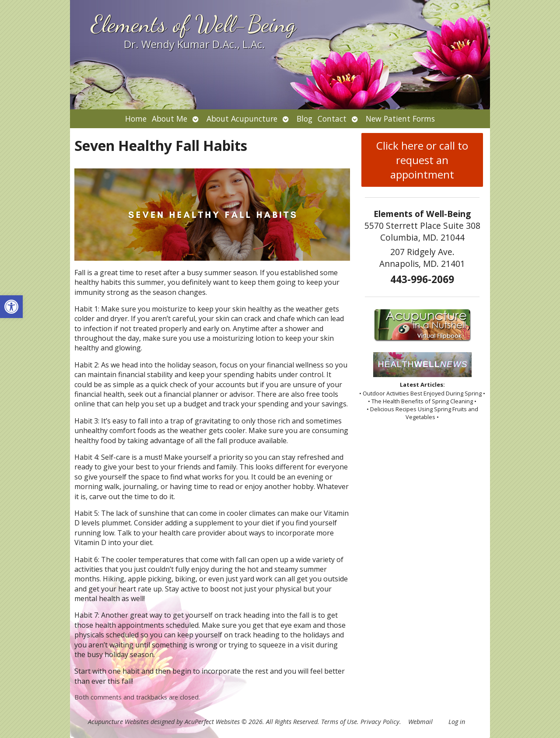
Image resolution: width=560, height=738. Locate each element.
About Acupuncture (242, 119)
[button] (11, 307)
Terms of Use (339, 722)
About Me (170, 119)
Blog (304, 119)
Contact (332, 119)
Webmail (420, 722)
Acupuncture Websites (118, 722)
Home (136, 119)
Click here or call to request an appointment (422, 160)
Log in (457, 722)
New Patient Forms (400, 119)
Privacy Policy (380, 722)
